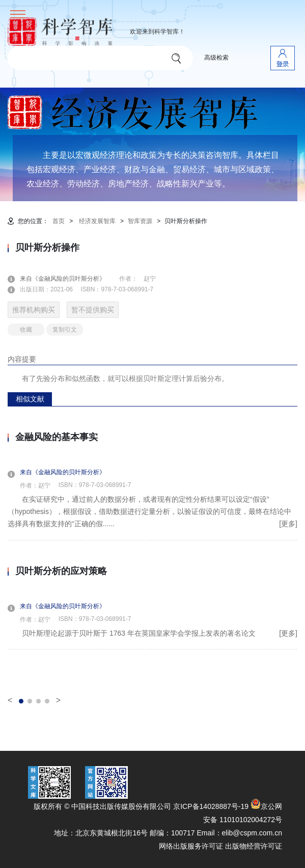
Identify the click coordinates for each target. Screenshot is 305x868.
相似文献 (30, 399)
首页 (59, 221)
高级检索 (216, 58)
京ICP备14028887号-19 (211, 806)
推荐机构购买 (34, 310)
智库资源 (140, 221)
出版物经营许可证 (254, 846)
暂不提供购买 (93, 310)
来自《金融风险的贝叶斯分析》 (69, 279)
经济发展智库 (97, 221)
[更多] (288, 524)
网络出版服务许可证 (191, 846)
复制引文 (65, 330)
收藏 (26, 330)
